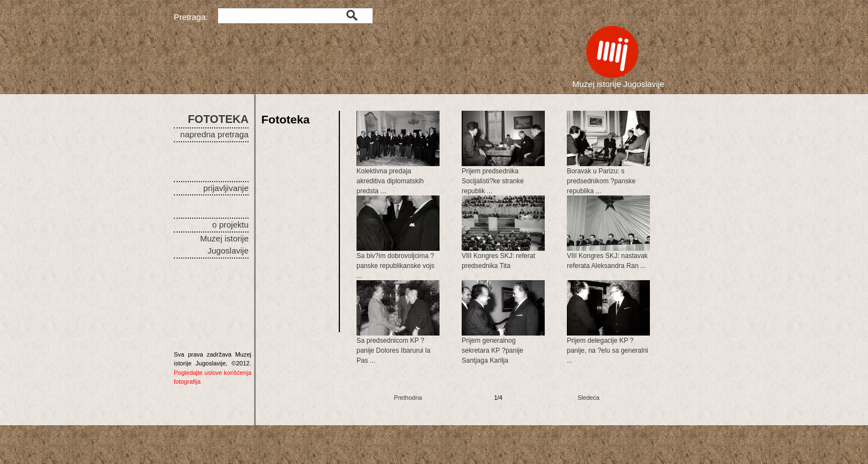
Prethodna (408, 398)
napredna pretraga (215, 134)
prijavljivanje (226, 188)
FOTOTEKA (218, 119)
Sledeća (588, 398)
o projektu (230, 225)
